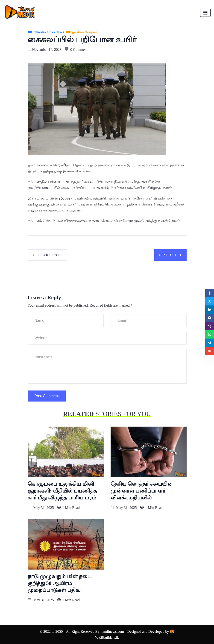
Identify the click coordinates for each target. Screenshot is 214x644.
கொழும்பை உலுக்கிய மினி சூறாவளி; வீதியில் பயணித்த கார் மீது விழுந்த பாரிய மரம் (62, 491)
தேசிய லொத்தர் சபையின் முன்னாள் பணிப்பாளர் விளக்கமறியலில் (142, 491)
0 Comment (79, 50)
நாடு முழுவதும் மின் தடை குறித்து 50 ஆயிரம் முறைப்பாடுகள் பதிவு (60, 583)
